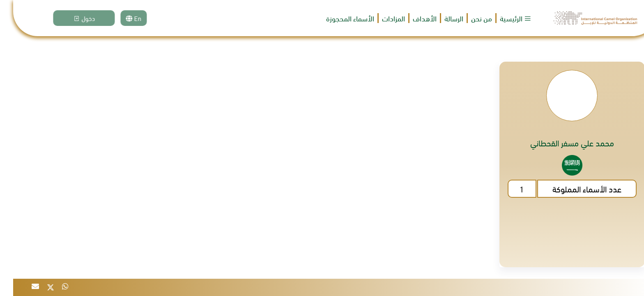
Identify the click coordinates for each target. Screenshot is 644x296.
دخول (81, 18)
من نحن (468, 18)
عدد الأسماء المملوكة (574, 188)
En (131, 18)
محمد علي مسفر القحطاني (559, 143)
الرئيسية (503, 18)
